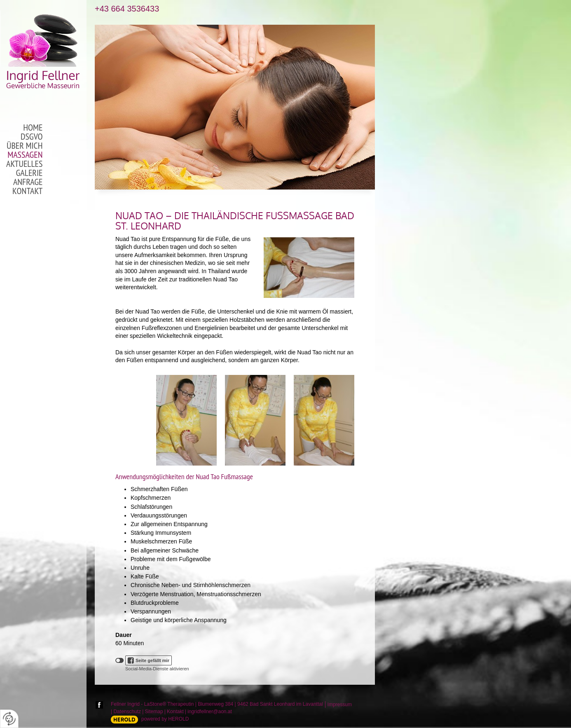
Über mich (25, 146)
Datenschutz (127, 712)
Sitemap (154, 712)
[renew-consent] (9, 719)
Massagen (25, 155)
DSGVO (32, 137)
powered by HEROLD (165, 719)
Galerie (29, 173)
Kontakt (27, 191)
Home (33, 128)
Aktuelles (24, 164)
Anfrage (28, 182)
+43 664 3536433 (127, 9)
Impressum (340, 705)
